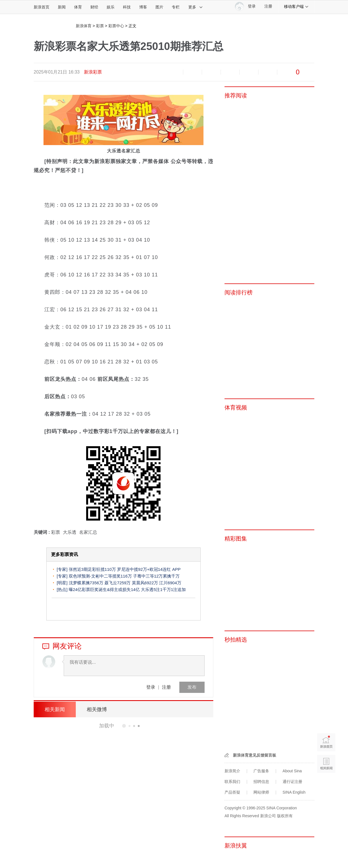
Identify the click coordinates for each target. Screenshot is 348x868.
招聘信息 (261, 782)
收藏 (211, 72)
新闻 (62, 7)
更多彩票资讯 (65, 554)
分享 (268, 72)
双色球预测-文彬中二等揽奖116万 (100, 576)
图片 (159, 7)
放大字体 (193, 72)
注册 (268, 6)
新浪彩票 (93, 72)
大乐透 (70, 532)
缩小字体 (174, 72)
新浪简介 (232, 771)
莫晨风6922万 (145, 583)
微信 (249, 72)
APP (176, 569)
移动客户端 (296, 6)
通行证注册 (292, 782)
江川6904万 (170, 583)
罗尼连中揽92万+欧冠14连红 (144, 569)
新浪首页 (42, 7)
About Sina (292, 771)
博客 (143, 7)
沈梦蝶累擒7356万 (86, 583)
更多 (196, 7)
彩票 (100, 26)
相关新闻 (55, 709)
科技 (127, 7)
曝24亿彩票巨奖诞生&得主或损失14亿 (104, 589)
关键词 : (42, 532)
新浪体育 (84, 26)
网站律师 (261, 792)
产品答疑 (232, 792)
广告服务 (261, 771)
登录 (151, 687)
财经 (94, 7)
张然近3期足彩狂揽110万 (92, 569)
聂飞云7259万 (117, 583)
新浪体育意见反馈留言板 (255, 755)
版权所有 (285, 816)
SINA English (294, 792)
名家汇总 (88, 532)
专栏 (176, 7)
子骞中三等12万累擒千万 (156, 576)
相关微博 (97, 709)
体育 (78, 7)
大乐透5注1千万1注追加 (163, 589)
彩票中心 (116, 26)
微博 (230, 72)
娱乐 (111, 7)
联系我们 (232, 782)
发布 (192, 687)
